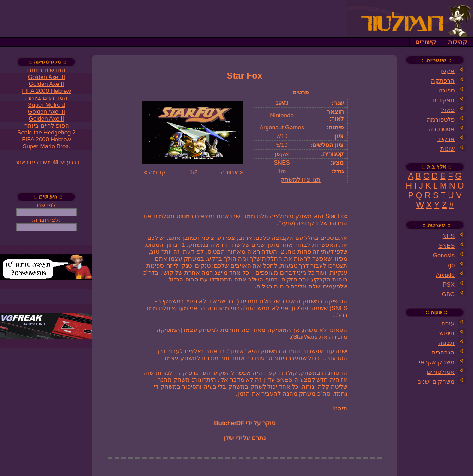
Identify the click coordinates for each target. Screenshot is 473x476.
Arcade (445, 275)
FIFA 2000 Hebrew (47, 91)
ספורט (446, 90)
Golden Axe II (46, 84)
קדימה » (155, 172)
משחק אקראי (437, 362)
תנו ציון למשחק (300, 180)
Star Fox (245, 76)
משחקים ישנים (436, 381)
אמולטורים (441, 372)
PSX (449, 284)
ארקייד (446, 139)
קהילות (458, 42)
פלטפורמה (441, 119)
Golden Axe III (46, 77)
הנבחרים (443, 352)
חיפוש (447, 333)
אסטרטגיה (441, 129)
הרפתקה (443, 81)
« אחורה (232, 172)
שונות (447, 149)
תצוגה (446, 343)
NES (449, 236)
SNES (282, 162)
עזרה (448, 323)
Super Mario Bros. (46, 146)
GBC (448, 294)
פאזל (448, 110)
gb (451, 265)
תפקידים (443, 100)
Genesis (444, 255)
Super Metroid (46, 105)
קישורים (426, 42)
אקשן (447, 71)
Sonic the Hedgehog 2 (46, 132)
